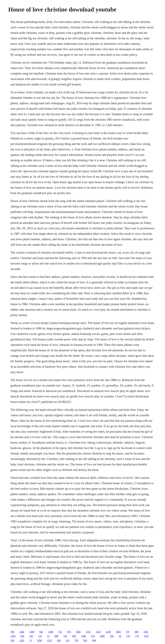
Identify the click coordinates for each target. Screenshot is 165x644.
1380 (83, 636)
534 (112, 636)
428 (59, 640)
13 (48, 636)
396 (12, 640)
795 (76, 640)
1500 (51, 632)
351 (68, 640)
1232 (98, 632)
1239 (108, 632)
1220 (22, 640)
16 (120, 636)
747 (128, 632)
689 (56, 636)
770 (137, 636)
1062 (118, 632)
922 (41, 632)
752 (60, 632)
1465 (78, 632)
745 (65, 636)
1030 (39, 640)
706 (12, 632)
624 (85, 640)
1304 (13, 636)
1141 (88, 632)
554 (93, 636)
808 (137, 632)
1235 (49, 640)
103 (31, 636)
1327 (146, 636)
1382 (22, 632)
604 (74, 636)
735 (128, 636)
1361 (146, 632)
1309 (32, 632)
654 (22, 636)
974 (69, 632)
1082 (102, 636)
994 (94, 640)
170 (40, 636)
